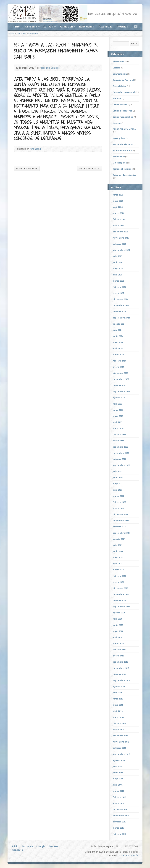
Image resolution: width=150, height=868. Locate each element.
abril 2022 (118, 490)
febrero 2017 (119, 834)
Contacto (18, 850)
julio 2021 (117, 545)
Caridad (48, 27)
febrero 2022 (119, 502)
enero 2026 (118, 225)
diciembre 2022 (120, 447)
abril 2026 (118, 207)
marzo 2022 (118, 496)
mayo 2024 (118, 342)
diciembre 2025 (120, 232)
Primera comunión (122, 150)
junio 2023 (118, 410)
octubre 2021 (119, 527)
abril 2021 (118, 563)
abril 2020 (118, 637)
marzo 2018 (118, 791)
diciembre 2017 (120, 809)
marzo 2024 (118, 354)
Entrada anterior (89, 168)
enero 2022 (118, 508)
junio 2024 (118, 336)
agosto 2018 (119, 760)
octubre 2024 (119, 311)
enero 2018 (118, 803)
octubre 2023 (119, 385)
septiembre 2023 (121, 391)
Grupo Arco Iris (121, 105)
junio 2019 (118, 699)
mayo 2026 (118, 201)
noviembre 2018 (121, 742)
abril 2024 (118, 348)
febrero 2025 (119, 287)
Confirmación (120, 74)
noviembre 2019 (121, 668)
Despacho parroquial (124, 92)
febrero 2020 (119, 650)
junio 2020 (118, 625)
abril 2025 (118, 275)
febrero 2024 (119, 361)
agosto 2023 (119, 397)
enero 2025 (118, 293)
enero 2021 (118, 582)
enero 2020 (118, 656)
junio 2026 (118, 195)
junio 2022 (118, 477)
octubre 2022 (119, 459)
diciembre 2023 (120, 373)
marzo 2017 (118, 828)
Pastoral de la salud (123, 144)
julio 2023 (117, 404)
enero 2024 (118, 367)
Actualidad (106, 27)
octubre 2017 (119, 822)
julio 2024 (117, 330)
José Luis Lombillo (50, 68)
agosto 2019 (119, 686)
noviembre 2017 (121, 816)
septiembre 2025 (121, 250)
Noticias (123, 27)
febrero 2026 (119, 219)
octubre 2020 (119, 600)
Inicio (16, 27)
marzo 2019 (118, 717)
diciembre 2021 (120, 514)
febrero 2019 (119, 723)
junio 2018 (118, 773)
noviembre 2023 (121, 379)
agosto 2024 (119, 324)
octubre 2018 (119, 748)
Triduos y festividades (125, 175)
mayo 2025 (118, 268)
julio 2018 (117, 766)
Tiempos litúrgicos (123, 169)
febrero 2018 (119, 797)
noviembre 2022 (121, 453)
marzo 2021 (118, 570)
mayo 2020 (118, 631)
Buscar (134, 44)
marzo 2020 (118, 643)
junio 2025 (118, 262)
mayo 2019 (118, 705)
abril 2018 (118, 785)
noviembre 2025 (121, 238)
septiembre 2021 (121, 533)
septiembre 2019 (121, 680)
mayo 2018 (118, 779)
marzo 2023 (118, 428)
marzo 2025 (118, 281)
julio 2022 (117, 471)
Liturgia (41, 846)
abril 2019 (118, 711)
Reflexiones (86, 27)
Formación (66, 27)
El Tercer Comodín (128, 855)
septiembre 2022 (121, 465)
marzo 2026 (118, 213)
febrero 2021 (119, 576)
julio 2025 (117, 256)
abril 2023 (118, 422)
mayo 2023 (118, 416)
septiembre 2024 (121, 318)
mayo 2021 (118, 557)
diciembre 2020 (120, 588)
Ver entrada (34, 34)
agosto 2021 (119, 539)
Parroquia (31, 27)
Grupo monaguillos (123, 117)
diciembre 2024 (120, 299)
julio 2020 (117, 619)
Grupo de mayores (122, 111)
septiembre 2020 (121, 607)
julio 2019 (117, 693)
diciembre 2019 (120, 662)
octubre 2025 (119, 244)
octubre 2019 (119, 674)
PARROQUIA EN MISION (124, 129)
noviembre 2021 (121, 520)
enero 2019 (118, 729)
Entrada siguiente (27, 168)
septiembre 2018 (121, 754)
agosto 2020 (119, 613)
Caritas (116, 68)
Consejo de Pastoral (123, 80)
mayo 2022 (118, 484)
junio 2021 (118, 551)
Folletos (117, 98)
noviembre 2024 (121, 305)
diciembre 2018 (120, 736)
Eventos (53, 846)
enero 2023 (118, 441)
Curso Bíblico (120, 86)
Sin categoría (120, 163)
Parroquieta (119, 138)
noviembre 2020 (121, 594)
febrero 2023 (119, 434)
